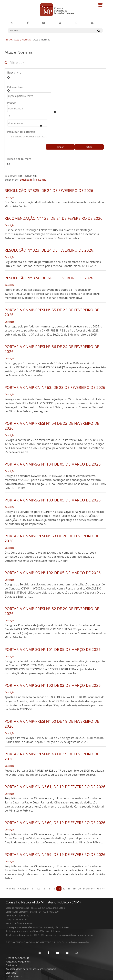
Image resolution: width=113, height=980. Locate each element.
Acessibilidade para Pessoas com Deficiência (31, 969)
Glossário (11, 973)
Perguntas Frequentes (18, 962)
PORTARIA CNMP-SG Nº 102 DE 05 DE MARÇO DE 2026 (53, 573)
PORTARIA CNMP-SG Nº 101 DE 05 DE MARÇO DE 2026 (53, 649)
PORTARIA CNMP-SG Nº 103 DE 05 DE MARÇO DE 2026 (53, 500)
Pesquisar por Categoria (21, 132)
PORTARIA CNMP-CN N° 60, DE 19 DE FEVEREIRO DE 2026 (55, 823)
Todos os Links (14, 976)
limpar (60, 147)
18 (69, 889)
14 (49, 889)
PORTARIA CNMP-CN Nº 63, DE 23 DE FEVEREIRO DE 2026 (55, 387)
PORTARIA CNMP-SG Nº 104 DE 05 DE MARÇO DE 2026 (53, 464)
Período (12, 103)
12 (38, 889)
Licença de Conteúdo (17, 958)
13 (44, 889)
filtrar (89, 147)
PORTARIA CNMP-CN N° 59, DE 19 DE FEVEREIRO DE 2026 (55, 854)
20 (79, 889)
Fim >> (101, 889)
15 (54, 889)
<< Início (11, 889)
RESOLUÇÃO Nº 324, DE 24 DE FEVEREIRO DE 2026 (49, 278)
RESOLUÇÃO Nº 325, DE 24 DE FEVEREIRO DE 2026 (49, 190)
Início (9, 40)
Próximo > (89, 889)
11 (33, 889)
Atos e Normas (23, 40)
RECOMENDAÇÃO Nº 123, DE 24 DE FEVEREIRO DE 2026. (54, 218)
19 (74, 889)
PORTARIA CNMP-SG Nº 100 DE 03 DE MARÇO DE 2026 (53, 685)
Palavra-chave (55, 89)
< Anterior (24, 889)
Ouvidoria (11, 965)
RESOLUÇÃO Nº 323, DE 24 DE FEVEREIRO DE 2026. (49, 250)
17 (64, 889)
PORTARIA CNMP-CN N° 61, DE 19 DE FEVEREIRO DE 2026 (55, 787)
